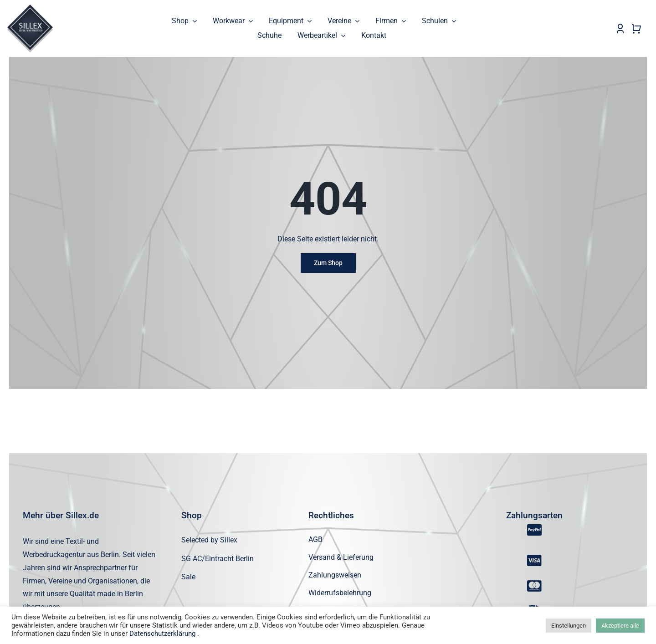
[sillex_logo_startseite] (30, 8)
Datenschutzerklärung (162, 634)
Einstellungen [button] (569, 626)
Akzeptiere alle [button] (620, 626)
